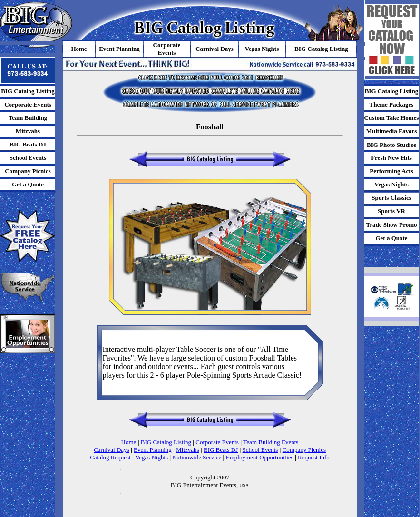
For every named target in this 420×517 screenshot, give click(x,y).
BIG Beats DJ (221, 450)
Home (129, 442)
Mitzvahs (187, 450)
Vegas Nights (151, 457)
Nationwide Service (197, 457)
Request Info (314, 457)
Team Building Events (271, 442)
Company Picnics (304, 450)
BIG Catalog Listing (166, 442)
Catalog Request (110, 457)
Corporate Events (217, 442)
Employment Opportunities (260, 457)
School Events (260, 450)
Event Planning (153, 450)
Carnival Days (112, 450)
